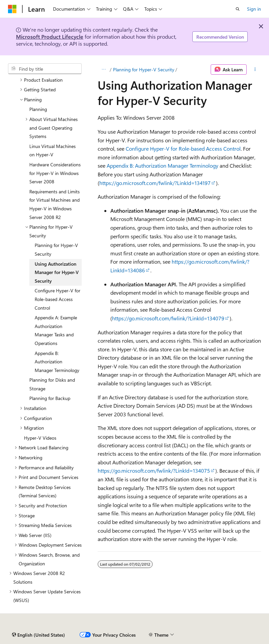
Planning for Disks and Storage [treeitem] (52, 384)
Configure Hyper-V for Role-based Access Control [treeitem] (57, 299)
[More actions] (255, 70)
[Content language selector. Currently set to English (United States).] (38, 635)
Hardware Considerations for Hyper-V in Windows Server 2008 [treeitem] (55, 173)
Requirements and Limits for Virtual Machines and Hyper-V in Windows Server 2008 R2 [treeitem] (54, 204)
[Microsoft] (12, 9)
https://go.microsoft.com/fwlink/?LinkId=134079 (168, 318)
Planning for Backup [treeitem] (50, 398)
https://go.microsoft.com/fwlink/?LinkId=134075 (154, 470)
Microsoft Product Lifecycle (50, 36)
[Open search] (238, 9)
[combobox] (45, 69)
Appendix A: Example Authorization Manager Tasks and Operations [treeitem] (56, 330)
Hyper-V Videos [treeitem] (40, 438)
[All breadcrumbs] (103, 70)
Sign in (254, 9)
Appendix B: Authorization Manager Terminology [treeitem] (57, 362)
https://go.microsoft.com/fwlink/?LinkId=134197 (155, 183)
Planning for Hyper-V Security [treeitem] (56, 249)
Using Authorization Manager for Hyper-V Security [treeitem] (57, 272)
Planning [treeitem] (38, 109)
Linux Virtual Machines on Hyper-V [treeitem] (52, 150)
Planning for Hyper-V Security (144, 69)
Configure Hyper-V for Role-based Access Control (183, 148)
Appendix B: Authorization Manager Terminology (162, 165)
